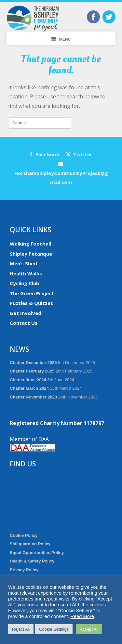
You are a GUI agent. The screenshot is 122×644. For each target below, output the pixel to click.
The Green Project (32, 293)
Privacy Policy (24, 570)
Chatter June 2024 (28, 380)
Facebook (44, 154)
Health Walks (26, 273)
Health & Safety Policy (32, 561)
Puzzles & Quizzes (31, 303)
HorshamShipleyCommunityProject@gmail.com (61, 174)
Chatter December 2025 (33, 363)
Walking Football (30, 244)
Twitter (79, 154)
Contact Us (24, 323)
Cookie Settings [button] (54, 629)
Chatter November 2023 (33, 397)
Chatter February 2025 (32, 371)
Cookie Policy (24, 535)
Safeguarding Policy (30, 544)
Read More (82, 616)
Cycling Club (25, 283)
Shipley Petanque (31, 254)
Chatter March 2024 (29, 388)
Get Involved (26, 313)
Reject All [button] (21, 629)
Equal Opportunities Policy (37, 553)
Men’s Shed (23, 263)
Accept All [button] (89, 629)
